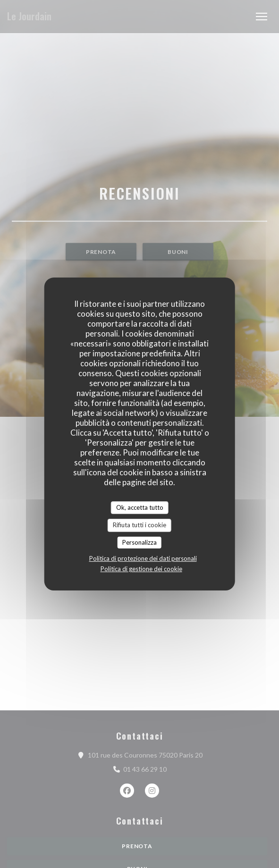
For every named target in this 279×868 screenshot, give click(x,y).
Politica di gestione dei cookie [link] (141, 569)
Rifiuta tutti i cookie (139, 525)
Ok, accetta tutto (140, 507)
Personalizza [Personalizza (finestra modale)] (139, 542)
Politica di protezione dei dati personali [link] (143, 558)
